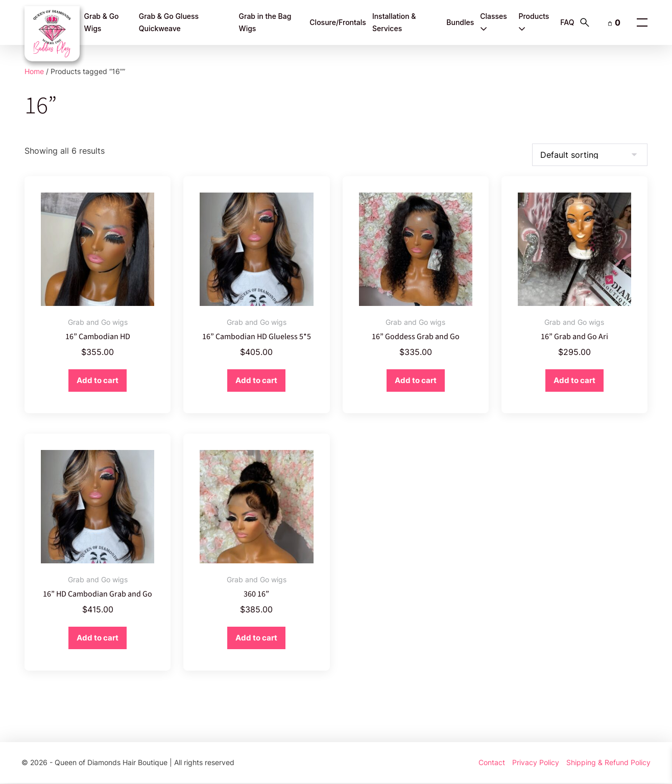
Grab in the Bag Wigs (265, 22)
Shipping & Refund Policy (608, 763)
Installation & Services (394, 22)
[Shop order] (590, 155)
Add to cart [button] (98, 381)
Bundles (460, 22)
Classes (494, 22)
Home (34, 71)
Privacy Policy (536, 763)
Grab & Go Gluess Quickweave (169, 22)
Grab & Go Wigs (102, 22)
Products (534, 22)
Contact (492, 763)
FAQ (567, 22)
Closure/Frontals (338, 22)
